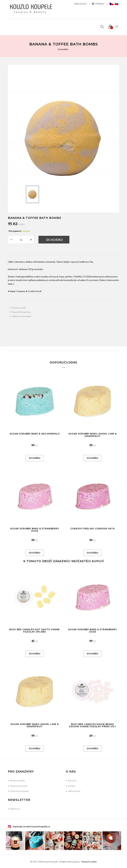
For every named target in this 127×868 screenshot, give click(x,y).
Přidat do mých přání (21, 316)
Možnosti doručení (19, 786)
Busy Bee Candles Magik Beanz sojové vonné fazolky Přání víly (92, 725)
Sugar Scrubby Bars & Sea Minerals (35, 434)
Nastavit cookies (89, 862)
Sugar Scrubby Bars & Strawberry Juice (35, 530)
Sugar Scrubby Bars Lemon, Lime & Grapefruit (93, 435)
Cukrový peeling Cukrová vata (93, 529)
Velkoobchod (80, 4)
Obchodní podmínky (19, 791)
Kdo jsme (72, 781)
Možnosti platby (18, 781)
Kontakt (72, 786)
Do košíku (55, 240)
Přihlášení (98, 4)
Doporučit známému (21, 312)
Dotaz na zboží (19, 308)
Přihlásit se (15, 809)
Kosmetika (63, 49)
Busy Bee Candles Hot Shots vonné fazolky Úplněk (35, 631)
